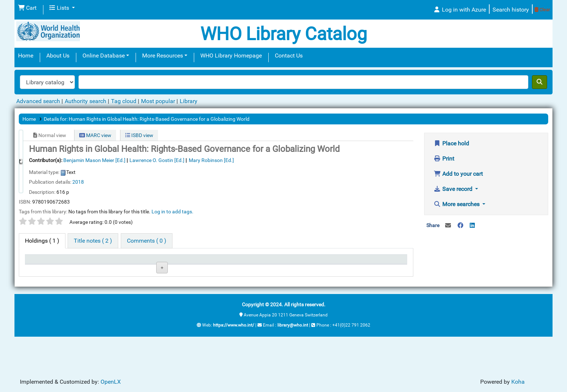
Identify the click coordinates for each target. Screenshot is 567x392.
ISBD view (139, 135)
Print (444, 159)
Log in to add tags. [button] (172, 212)
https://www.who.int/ (234, 362)
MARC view (95, 135)
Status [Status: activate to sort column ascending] (255, 262)
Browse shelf (209, 286)
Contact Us (289, 56)
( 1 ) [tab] (42, 241)
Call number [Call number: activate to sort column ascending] (206, 262)
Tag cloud (124, 101)
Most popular (158, 101)
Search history (511, 10)
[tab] (93, 241)
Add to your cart (458, 174)
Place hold (451, 143)
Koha (518, 382)
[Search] (540, 82)
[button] (27, 8)
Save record (454, 189)
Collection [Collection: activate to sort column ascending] (150, 262)
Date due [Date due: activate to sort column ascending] (312, 262)
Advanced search (38, 101)
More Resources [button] (163, 56)
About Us (58, 56)
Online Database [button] (104, 56)
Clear (542, 10)
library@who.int (293, 362)
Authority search (86, 101)
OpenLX (111, 382)
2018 (78, 182)
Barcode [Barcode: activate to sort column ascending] (366, 262)
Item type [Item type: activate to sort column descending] (40, 262)
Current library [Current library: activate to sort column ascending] (100, 262)
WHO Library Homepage (231, 56)
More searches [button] (457, 204)
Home (26, 56)
